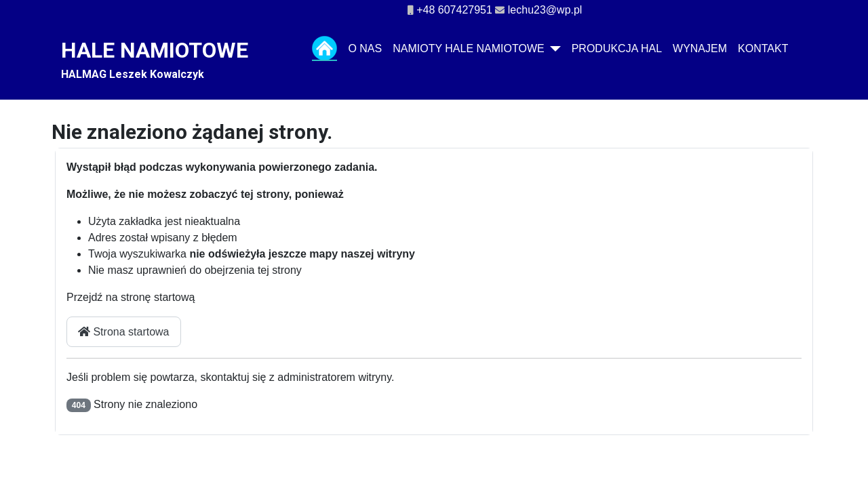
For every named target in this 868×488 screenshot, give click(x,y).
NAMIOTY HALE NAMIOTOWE (468, 48)
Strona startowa (124, 332)
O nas (365, 48)
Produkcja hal (617, 48)
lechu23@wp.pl (545, 10)
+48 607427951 (454, 10)
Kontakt (763, 48)
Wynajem (700, 48)
